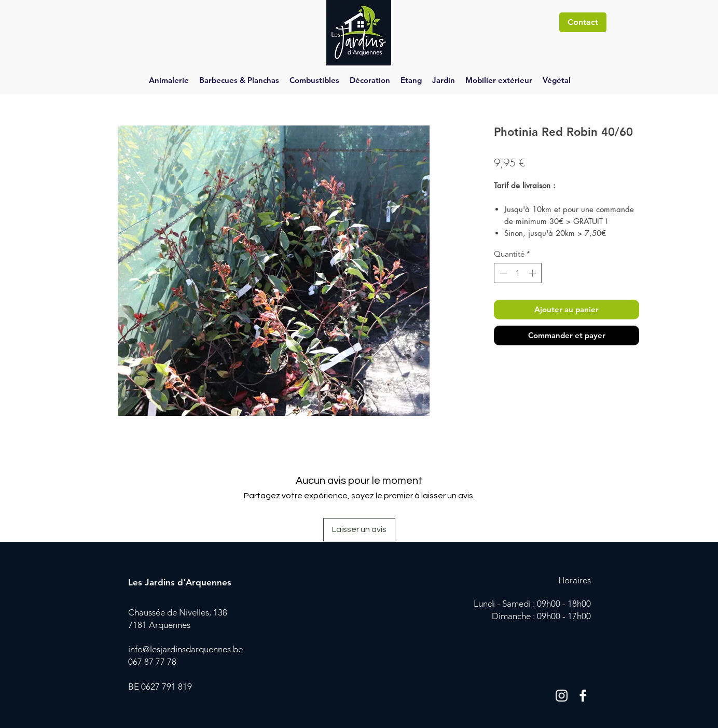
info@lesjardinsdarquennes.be (185, 649)
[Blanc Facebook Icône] (583, 696)
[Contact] (583, 22)
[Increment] (534, 273)
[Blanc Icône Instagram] (562, 696)
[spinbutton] (518, 273)
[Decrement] (502, 273)
